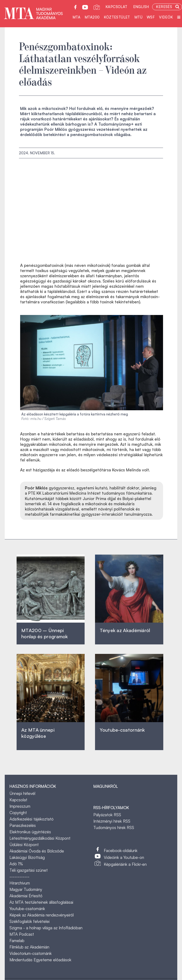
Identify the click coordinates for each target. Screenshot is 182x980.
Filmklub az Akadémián (29, 947)
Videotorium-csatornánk (31, 953)
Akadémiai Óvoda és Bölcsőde (37, 851)
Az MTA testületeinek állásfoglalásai (41, 902)
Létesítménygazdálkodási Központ (40, 838)
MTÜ (138, 17)
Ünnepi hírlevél (22, 793)
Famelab (17, 941)
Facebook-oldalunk (121, 850)
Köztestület (117, 17)
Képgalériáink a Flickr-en (125, 864)
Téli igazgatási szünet (29, 870)
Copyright (18, 813)
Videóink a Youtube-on (124, 857)
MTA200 (92, 17)
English (141, 7)
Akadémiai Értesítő (26, 896)
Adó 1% (16, 864)
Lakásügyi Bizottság (27, 857)
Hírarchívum (20, 883)
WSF (151, 17)
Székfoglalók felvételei (30, 921)
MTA (76, 17)
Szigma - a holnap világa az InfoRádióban (46, 928)
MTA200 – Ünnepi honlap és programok (45, 633)
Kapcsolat (116, 7)
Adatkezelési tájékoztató (32, 819)
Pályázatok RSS (107, 815)
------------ (19, 877)
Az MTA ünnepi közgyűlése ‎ (38, 733)
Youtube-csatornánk (27, 909)
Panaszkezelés (23, 825)
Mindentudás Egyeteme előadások (40, 960)
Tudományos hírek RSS (114, 827)
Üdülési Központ (24, 845)
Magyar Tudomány (26, 889)
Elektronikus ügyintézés (30, 832)
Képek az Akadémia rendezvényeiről (42, 915)
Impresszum (20, 806)
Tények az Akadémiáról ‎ (125, 630)
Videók (166, 17)
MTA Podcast (22, 934)
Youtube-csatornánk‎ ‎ (122, 730)
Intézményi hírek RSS (112, 821)
